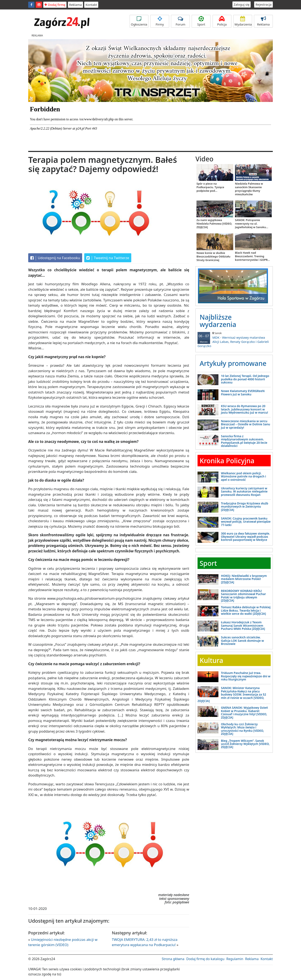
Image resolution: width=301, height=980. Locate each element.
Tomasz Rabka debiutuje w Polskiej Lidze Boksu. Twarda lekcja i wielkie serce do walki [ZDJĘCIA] (246, 610)
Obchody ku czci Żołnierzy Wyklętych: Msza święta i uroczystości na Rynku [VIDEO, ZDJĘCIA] (242, 729)
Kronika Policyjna (227, 461)
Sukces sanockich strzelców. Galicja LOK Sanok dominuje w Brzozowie (242, 640)
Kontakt (91, 5)
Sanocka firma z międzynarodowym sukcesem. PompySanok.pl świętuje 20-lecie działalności (244, 441)
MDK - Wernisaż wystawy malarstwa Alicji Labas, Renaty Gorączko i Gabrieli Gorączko (234, 340)
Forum (180, 21)
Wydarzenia (243, 21)
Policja (222, 21)
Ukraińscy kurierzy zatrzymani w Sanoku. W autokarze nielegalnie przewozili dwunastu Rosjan (244, 491)
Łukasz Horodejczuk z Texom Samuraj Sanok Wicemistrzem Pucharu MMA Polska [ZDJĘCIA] (243, 625)
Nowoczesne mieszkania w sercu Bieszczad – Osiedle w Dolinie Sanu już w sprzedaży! (246, 424)
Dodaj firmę (55, 5)
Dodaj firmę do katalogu (205, 959)
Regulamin (235, 959)
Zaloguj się (242, 4)
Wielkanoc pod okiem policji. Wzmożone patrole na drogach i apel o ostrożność (244, 476)
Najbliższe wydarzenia (218, 321)
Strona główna (173, 959)
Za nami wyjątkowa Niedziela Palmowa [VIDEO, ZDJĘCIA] (214, 224)
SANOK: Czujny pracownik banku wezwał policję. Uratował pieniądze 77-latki (246, 522)
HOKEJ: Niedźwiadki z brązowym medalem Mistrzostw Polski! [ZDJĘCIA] (244, 579)
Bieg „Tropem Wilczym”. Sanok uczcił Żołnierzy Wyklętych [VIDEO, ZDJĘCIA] (245, 744)
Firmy (160, 21)
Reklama (76, 5)
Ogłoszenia (139, 21)
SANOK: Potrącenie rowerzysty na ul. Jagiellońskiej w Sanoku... (252, 224)
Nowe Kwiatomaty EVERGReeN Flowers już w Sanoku (243, 392)
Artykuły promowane (233, 363)
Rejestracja (263, 4)
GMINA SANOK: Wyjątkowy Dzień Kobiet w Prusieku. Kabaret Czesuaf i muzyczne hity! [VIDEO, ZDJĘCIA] (244, 712)
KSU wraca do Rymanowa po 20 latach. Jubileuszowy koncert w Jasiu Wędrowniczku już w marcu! (244, 409)
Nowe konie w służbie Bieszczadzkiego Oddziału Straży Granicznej (213, 256)
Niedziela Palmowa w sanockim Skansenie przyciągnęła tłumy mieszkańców (249, 189)
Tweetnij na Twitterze (108, 258)
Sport (201, 21)
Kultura (211, 660)
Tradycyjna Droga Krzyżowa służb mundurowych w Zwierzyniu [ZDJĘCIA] (245, 507)
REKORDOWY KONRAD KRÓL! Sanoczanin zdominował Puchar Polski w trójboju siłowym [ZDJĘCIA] (243, 596)
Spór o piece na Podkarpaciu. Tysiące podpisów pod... (210, 187)
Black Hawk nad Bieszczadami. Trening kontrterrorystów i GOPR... (252, 256)
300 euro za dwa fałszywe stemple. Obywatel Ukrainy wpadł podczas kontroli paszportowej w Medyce (246, 537)
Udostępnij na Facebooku (55, 258)
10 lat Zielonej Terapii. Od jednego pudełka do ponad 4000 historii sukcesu (245, 379)
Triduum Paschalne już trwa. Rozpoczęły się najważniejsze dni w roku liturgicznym (246, 676)
